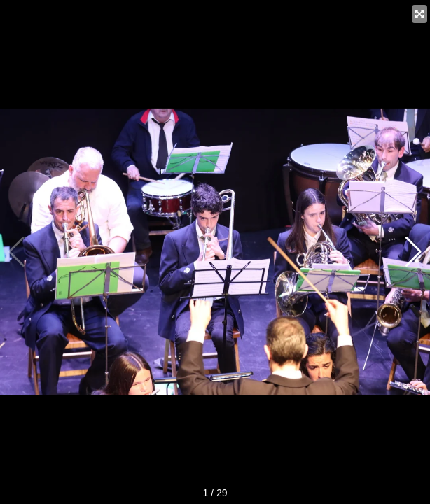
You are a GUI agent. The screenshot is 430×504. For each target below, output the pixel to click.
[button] (414, 252)
